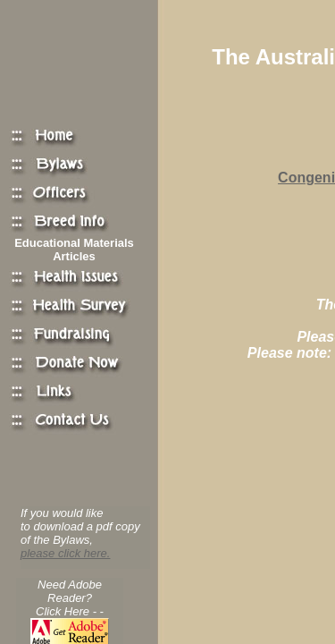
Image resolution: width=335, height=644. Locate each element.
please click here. (65, 553)
